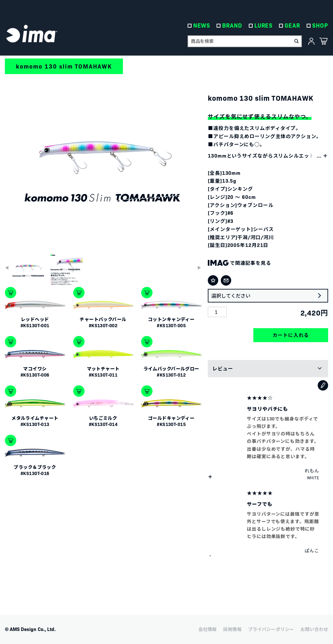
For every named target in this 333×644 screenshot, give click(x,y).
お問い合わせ (314, 629)
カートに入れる (291, 335)
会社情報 (208, 629)
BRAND (233, 26)
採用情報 (232, 629)
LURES (264, 26)
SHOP (320, 26)
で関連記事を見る (240, 263)
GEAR (293, 26)
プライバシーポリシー (271, 629)
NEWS (202, 26)
